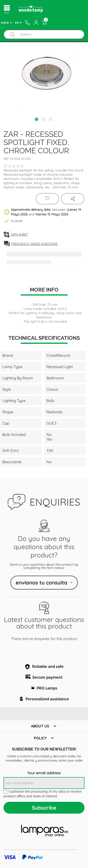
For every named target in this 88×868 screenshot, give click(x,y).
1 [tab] (37, 120)
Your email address (44, 773)
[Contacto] (27, 23)
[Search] (49, 34)
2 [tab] (44, 120)
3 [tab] (51, 120)
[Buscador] (12, 34)
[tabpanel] (44, 75)
